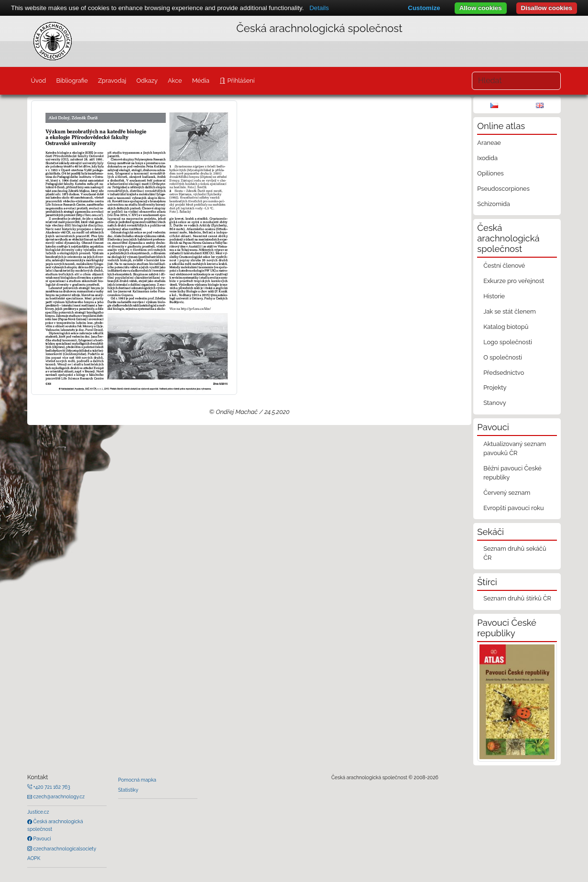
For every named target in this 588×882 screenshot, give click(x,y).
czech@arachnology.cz (58, 796)
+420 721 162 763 (51, 787)
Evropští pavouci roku (514, 508)
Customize (424, 8)
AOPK (34, 858)
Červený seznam (507, 493)
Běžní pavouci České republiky (512, 473)
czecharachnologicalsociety (64, 849)
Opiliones (490, 173)
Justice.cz (38, 812)
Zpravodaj (112, 81)
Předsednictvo (504, 373)
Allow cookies (481, 8)
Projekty (495, 387)
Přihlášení (240, 81)
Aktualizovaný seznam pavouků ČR (515, 448)
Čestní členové (504, 266)
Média (201, 81)
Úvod (38, 81)
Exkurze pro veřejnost (514, 281)
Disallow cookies (547, 8)
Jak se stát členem (510, 311)
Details (319, 8)
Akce (175, 81)
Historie (494, 296)
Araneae (489, 143)
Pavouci (42, 838)
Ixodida (487, 158)
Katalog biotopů (506, 327)
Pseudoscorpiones (503, 189)
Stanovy (495, 403)
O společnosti (503, 357)
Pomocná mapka (137, 780)
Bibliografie (72, 81)
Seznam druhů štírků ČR (517, 598)
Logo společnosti (508, 342)
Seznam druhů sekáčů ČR (515, 553)
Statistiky (128, 790)
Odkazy (147, 81)
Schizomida (493, 204)
